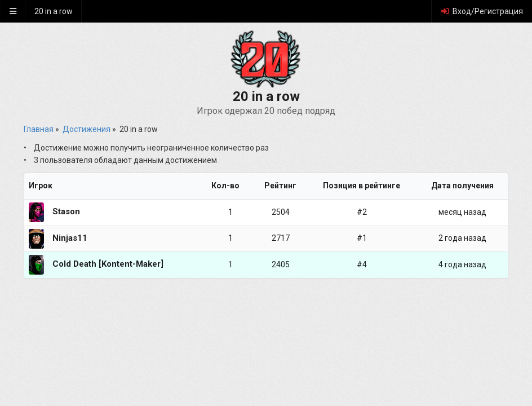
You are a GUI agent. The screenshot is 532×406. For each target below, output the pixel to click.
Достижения (87, 129)
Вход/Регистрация (482, 11)
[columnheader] (115, 186)
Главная (39, 129)
